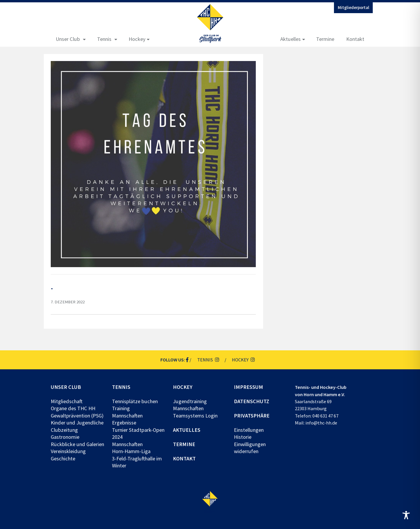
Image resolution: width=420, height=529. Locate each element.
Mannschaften (127, 416)
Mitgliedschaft (67, 401)
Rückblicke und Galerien (77, 444)
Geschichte (63, 458)
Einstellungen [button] (249, 430)
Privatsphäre (252, 416)
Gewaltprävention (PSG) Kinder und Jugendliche (77, 419)
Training (121, 408)
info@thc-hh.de (321, 423)
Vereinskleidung (68, 451)
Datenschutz (252, 401)
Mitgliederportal (353, 8)
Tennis (104, 39)
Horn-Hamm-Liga (131, 451)
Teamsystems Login (195, 416)
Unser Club (68, 39)
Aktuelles (290, 39)
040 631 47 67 (325, 416)
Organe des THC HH (73, 408)
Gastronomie (65, 437)
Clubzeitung (64, 430)
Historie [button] (243, 437)
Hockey (137, 39)
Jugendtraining (190, 401)
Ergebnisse (124, 423)
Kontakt (355, 39)
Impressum (249, 387)
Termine (325, 39)
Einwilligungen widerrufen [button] (250, 448)
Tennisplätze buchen (135, 401)
